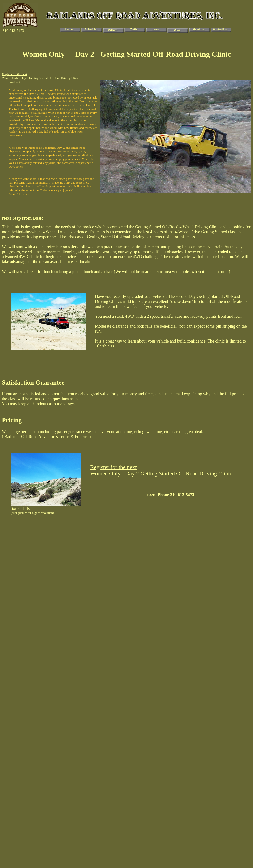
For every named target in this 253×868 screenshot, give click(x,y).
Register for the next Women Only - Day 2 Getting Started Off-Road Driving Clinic (40, 76)
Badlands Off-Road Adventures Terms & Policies (46, 437)
